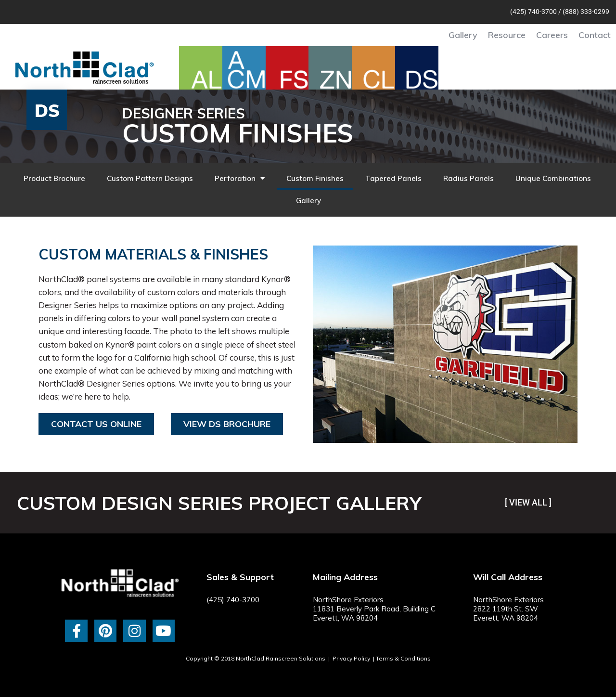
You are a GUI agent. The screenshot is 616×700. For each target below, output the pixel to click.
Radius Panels (468, 178)
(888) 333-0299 (586, 12)
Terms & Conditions (403, 658)
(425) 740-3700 (533, 12)
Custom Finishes (315, 178)
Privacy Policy (351, 658)
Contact (595, 35)
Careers (552, 35)
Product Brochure (54, 178)
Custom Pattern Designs (150, 178)
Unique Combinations (553, 178)
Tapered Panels (393, 178)
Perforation (240, 178)
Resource (507, 35)
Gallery (463, 35)
